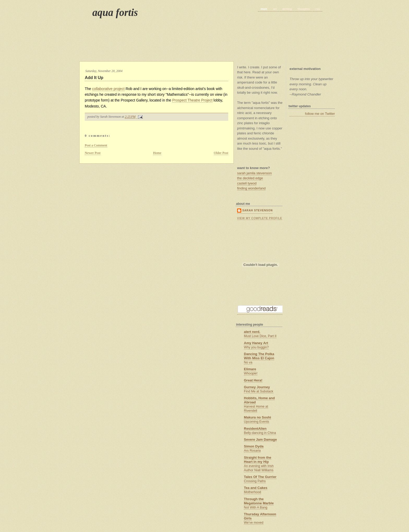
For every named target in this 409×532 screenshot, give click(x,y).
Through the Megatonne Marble (259, 501)
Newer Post (93, 153)
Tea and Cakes (256, 488)
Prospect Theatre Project (192, 100)
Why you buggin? (256, 347)
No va (248, 362)
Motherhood (252, 492)
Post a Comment (96, 145)
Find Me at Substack (259, 391)
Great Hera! (253, 380)
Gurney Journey (257, 387)
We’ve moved (254, 523)
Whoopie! (251, 373)
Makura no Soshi (257, 417)
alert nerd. (252, 332)
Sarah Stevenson (257, 210)
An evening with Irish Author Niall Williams (259, 468)
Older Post (221, 153)
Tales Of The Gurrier (260, 477)
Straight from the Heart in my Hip (258, 460)
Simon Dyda (254, 446)
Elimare (250, 369)
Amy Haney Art (256, 343)
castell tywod (247, 183)
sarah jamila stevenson (254, 173)
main (264, 9)
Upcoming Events (257, 422)
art (275, 9)
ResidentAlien (255, 429)
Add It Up (94, 78)
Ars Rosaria (252, 451)
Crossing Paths (255, 481)
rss (318, 9)
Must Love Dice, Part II (260, 336)
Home (157, 153)
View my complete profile (260, 218)
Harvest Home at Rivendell (256, 409)
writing (287, 9)
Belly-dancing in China (260, 433)
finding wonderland (251, 188)
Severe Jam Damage (260, 440)
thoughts (304, 9)
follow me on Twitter (320, 114)
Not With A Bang (256, 507)
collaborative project (108, 89)
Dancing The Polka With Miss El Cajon (259, 356)
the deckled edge (250, 178)
